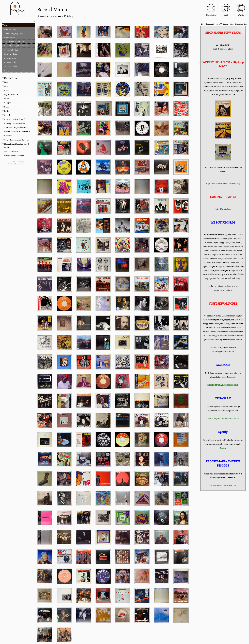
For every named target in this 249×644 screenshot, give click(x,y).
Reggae (8, 103)
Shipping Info (11, 54)
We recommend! (12, 151)
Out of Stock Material (14, 156)
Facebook (210, 24)
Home (7, 25)
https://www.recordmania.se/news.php (223, 184)
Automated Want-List (14, 42)
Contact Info (10, 58)
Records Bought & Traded (16, 46)
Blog (203, 24)
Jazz (6, 82)
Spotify (223, 448)
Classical (8, 136)
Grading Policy (11, 50)
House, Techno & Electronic (17, 132)
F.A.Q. (7, 71)
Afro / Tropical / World (15, 119)
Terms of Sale (11, 66)
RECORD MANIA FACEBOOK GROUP (223, 385)
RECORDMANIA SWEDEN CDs (223, 486)
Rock (7, 90)
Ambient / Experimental (16, 128)
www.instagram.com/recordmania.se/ (223, 418)
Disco (7, 107)
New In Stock (11, 78)
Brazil (7, 115)
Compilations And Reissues (17, 140)
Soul (6, 86)
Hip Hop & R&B (11, 95)
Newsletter (9, 38)
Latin (7, 111)
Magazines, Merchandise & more (17, 146)
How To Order (222, 24)
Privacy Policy (11, 62)
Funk (7, 99)
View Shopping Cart (239, 24)
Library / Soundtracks (15, 123)
